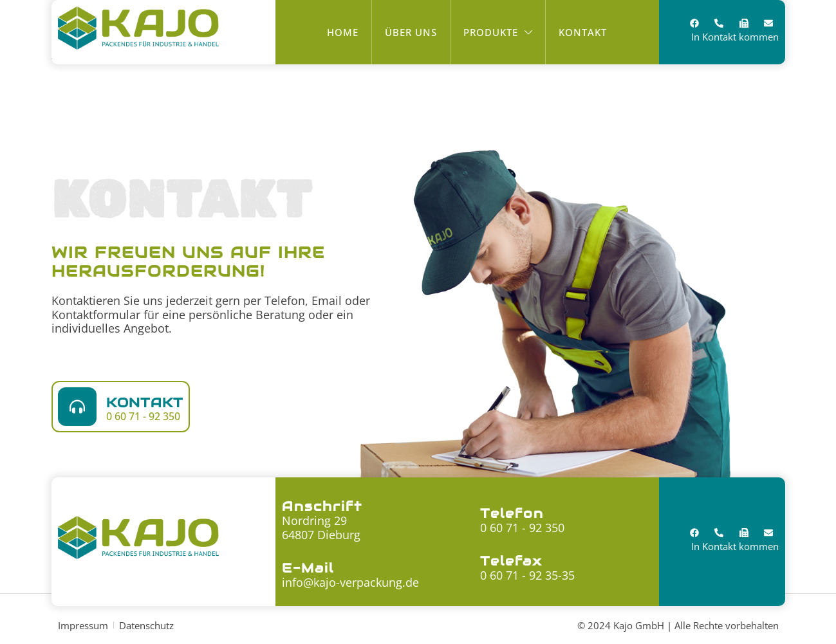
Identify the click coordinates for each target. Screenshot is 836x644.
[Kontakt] (77, 407)
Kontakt (145, 403)
